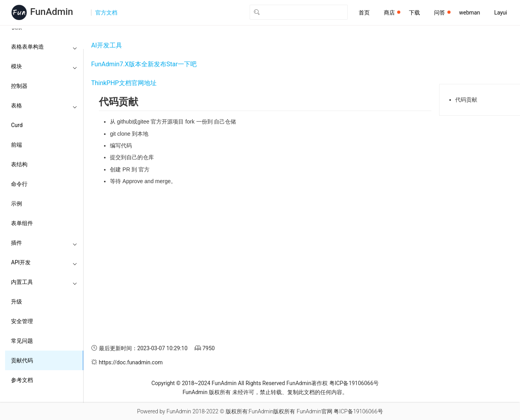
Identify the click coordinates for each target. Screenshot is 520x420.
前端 (16, 145)
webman (470, 13)
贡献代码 (22, 360)
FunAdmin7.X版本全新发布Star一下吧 (144, 64)
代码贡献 (466, 100)
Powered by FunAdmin (164, 411)
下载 (414, 13)
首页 (364, 13)
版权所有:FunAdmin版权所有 (261, 411)
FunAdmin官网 (315, 411)
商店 (392, 13)
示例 (16, 204)
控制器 (19, 86)
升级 (16, 302)
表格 (44, 105)
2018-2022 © (208, 411)
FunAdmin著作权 (307, 383)
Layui (501, 13)
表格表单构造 (44, 47)
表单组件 (22, 223)
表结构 (19, 164)
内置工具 (44, 282)
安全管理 (22, 321)
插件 (44, 243)
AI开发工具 (107, 45)
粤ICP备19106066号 (354, 383)
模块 (44, 66)
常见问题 (22, 341)
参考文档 (22, 380)
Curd (17, 125)
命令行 (19, 184)
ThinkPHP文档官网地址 (124, 83)
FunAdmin (224, 383)
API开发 (44, 262)
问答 (442, 13)
